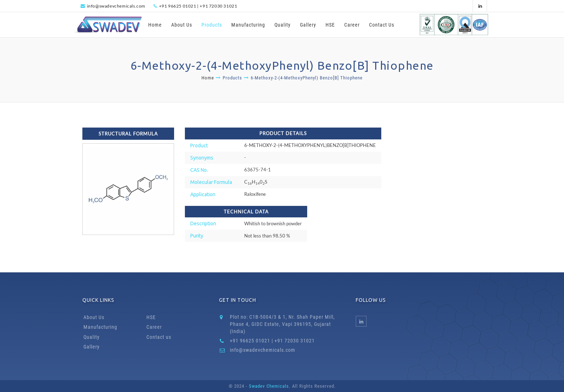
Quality (283, 25)
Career (352, 25)
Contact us (159, 337)
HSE (330, 25)
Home (155, 25)
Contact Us (382, 25)
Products (212, 25)
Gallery (308, 25)
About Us (182, 25)
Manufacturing (248, 25)
